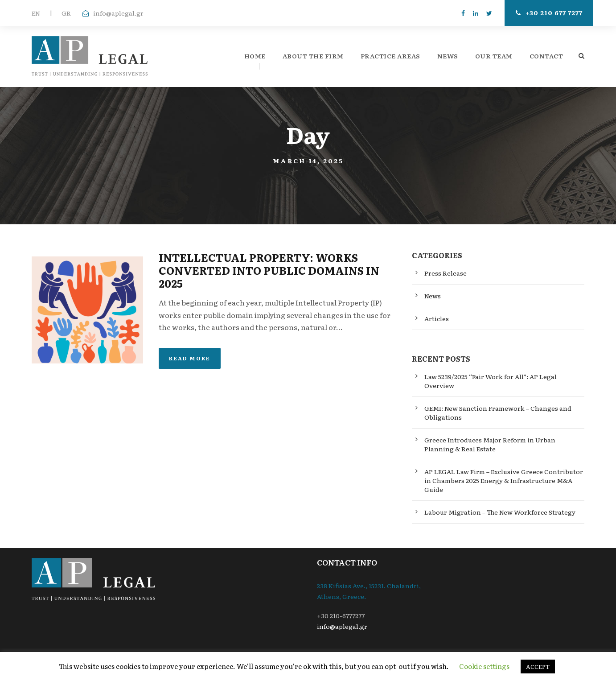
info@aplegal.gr (118, 13)
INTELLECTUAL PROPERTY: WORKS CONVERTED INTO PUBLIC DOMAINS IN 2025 (269, 270)
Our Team (494, 56)
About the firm (313, 56)
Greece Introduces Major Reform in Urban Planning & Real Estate (490, 444)
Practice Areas (390, 56)
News (448, 56)
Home (255, 56)
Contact (546, 56)
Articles (437, 318)
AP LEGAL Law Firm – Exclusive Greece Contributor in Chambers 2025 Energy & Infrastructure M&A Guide (504, 480)
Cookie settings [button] (484, 666)
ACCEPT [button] (538, 667)
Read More (190, 358)
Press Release (446, 273)
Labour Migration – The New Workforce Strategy (500, 512)
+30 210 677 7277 (549, 12)
